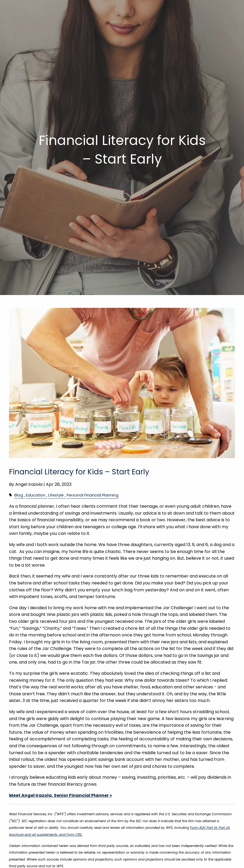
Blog (19, 495)
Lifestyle (56, 495)
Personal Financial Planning (93, 495)
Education (36, 495)
